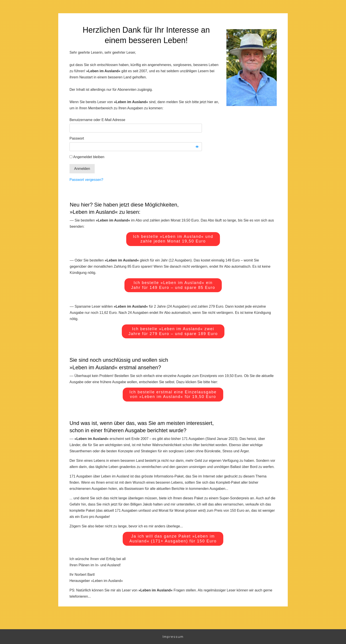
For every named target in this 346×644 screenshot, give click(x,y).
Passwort (77, 138)
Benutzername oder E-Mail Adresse (97, 120)
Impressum (173, 636)
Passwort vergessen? (86, 180)
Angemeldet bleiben (87, 157)
